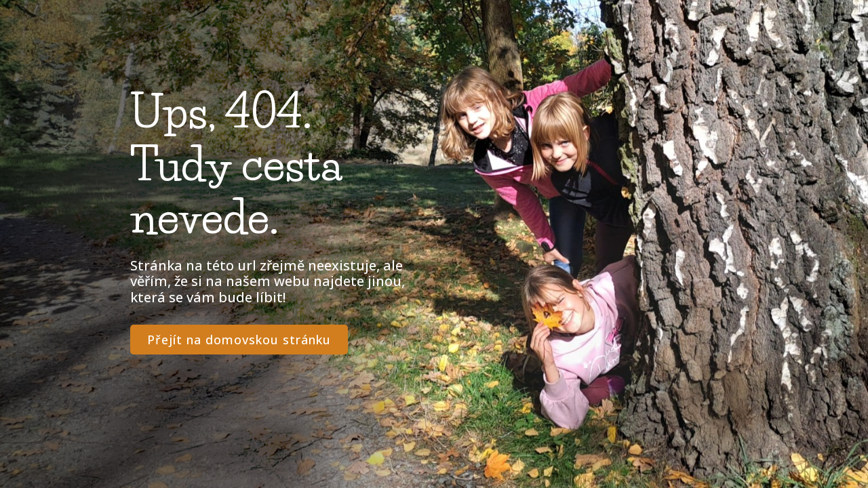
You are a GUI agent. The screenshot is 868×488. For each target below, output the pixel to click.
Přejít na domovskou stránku (239, 340)
